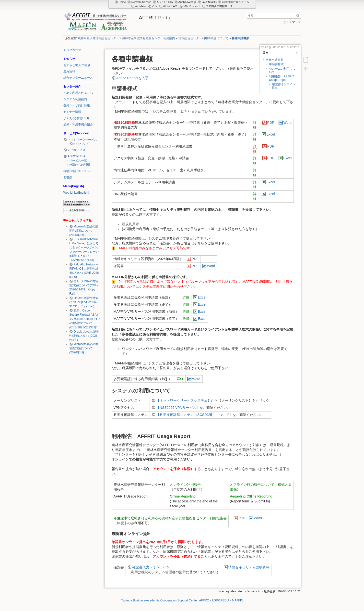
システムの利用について (282, 70)
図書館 (68, 177)
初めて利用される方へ (78, 93)
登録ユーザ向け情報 (77, 105)
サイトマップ (292, 22)
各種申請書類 (240, 38)
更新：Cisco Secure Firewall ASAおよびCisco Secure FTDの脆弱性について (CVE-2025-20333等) (84, 319)
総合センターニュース (78, 78)
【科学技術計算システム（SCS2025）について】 (194, 415)
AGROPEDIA (76, 156)
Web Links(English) (76, 193)
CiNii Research (191, 6)
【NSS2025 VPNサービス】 (178, 408)
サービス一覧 (78, 161)
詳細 (186, 297)
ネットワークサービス (82, 140)
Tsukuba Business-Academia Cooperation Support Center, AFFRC (165, 600)
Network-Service (141, 2)
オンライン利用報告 (185, 485)
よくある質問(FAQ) (76, 118)
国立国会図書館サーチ (219, 6)
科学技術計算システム (78, 171)
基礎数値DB (209, 2)
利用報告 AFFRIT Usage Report (282, 78)
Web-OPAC (170, 6)
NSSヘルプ (81, 144)
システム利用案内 (75, 99)
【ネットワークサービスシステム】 (184, 400)
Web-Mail (141, 6)
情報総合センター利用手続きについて (203, 38)
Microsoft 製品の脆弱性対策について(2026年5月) (84, 231)
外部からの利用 (80, 165)
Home (122, 2)
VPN (155, 6)
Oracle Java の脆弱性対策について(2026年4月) (84, 336)
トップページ (72, 50)
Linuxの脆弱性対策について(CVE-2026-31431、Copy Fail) (84, 302)
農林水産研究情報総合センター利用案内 (149, 38)
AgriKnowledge (188, 2)
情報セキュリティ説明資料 (249, 567)
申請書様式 (276, 64)
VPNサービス (76, 150)
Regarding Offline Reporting (251, 496)
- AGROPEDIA (220, 600)
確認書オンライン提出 (284, 86)
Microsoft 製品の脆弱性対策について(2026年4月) (84, 348)
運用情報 (69, 71)
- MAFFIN (237, 600)
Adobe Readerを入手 (132, 78)
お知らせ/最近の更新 (77, 65)
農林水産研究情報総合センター (98, 38)
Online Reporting (183, 496)
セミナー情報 (72, 112)
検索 (299, 16)
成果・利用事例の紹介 (78, 125)
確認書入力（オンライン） (153, 567)
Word (288, 123)
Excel (270, 134)
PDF (271, 123)
